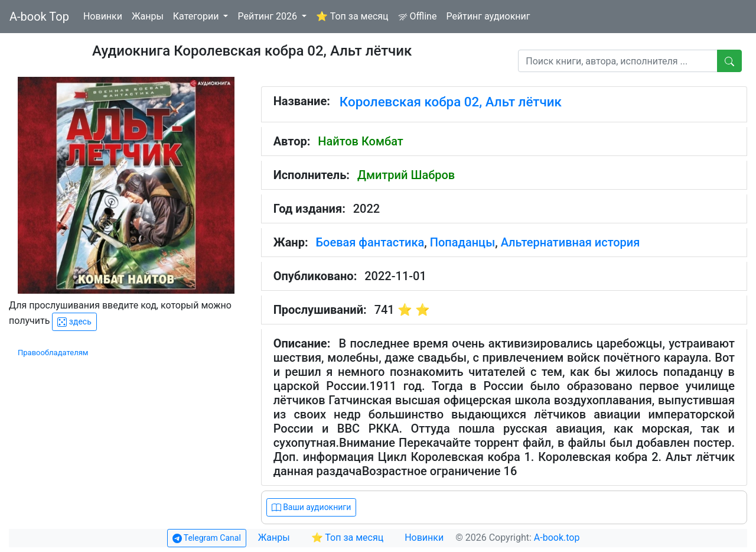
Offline (418, 16)
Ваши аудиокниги (312, 507)
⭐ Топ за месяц (352, 16)
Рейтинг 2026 (268, 16)
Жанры (148, 16)
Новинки (103, 16)
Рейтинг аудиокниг (488, 16)
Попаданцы (462, 242)
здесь (74, 322)
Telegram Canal (207, 538)
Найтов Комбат (360, 141)
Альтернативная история (571, 242)
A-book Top (39, 17)
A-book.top (557, 538)
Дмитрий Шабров (406, 175)
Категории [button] (197, 16)
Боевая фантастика (370, 242)
